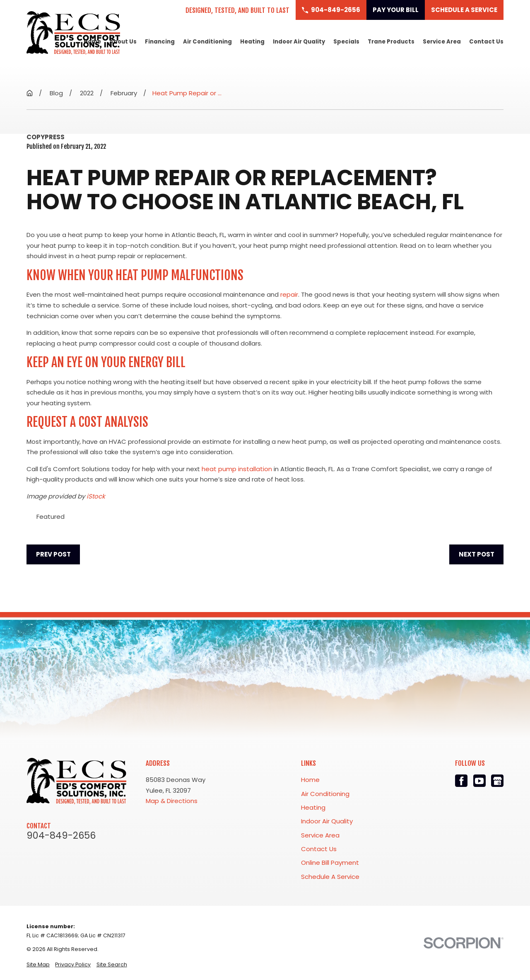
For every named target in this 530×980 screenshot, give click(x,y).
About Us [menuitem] (123, 42)
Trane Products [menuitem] (391, 42)
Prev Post (53, 554)
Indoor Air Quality (327, 821)
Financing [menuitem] (160, 42)
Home (310, 780)
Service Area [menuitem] (442, 42)
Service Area (320, 835)
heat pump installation (237, 469)
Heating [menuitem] (252, 42)
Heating (313, 807)
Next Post (477, 554)
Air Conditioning (325, 794)
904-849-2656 (61, 836)
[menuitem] (38, 964)
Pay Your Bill (396, 10)
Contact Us (319, 849)
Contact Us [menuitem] (486, 42)
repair (289, 294)
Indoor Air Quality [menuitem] (299, 42)
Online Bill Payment (330, 863)
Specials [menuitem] (346, 42)
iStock (96, 496)
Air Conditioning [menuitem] (207, 42)
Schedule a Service (464, 10)
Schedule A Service (330, 877)
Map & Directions (172, 801)
